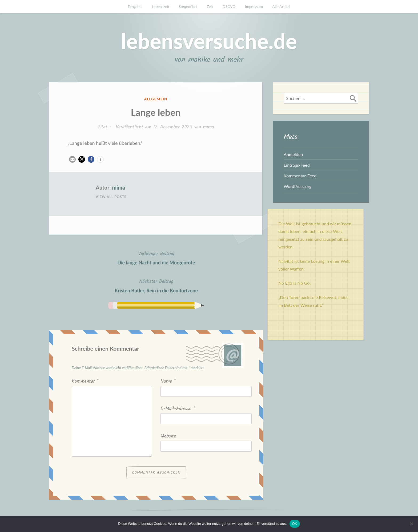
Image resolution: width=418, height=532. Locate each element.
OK (295, 524)
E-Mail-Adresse (178, 409)
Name (168, 381)
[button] (72, 159)
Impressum (254, 7)
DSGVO (229, 7)
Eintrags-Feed (297, 165)
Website (168, 436)
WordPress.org (298, 186)
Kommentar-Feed (300, 176)
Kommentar (85, 381)
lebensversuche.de (209, 41)
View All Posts (111, 197)
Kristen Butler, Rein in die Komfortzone (156, 285)
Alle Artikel (281, 7)
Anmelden (293, 154)
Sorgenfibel (188, 7)
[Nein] (411, 524)
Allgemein (156, 99)
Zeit (210, 7)
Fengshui (135, 7)
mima (208, 127)
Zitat (102, 127)
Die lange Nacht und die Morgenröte (156, 258)
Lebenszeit (161, 7)
